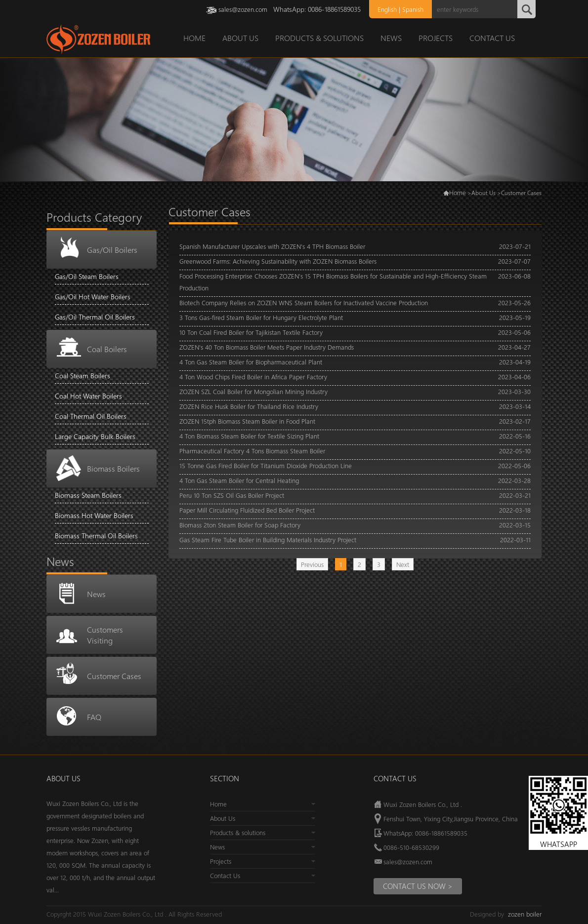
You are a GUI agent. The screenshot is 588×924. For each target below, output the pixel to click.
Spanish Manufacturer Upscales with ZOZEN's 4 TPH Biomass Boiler (272, 246)
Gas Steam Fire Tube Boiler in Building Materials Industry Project (268, 540)
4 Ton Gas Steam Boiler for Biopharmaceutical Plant (251, 362)
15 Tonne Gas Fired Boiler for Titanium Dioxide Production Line (266, 465)
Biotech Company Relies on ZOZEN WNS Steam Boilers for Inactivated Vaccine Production (304, 302)
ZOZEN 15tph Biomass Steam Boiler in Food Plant (247, 421)
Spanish (413, 9)
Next (403, 564)
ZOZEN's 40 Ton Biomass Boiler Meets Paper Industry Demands (267, 347)
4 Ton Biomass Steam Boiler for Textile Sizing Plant (249, 436)
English (387, 9)
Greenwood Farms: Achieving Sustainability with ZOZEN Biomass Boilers (278, 261)
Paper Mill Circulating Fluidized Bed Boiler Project (247, 510)
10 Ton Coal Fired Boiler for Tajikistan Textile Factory (251, 332)
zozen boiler (525, 914)
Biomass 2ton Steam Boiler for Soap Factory (240, 525)
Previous (312, 564)
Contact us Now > (418, 886)
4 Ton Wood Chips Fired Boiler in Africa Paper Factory (253, 377)
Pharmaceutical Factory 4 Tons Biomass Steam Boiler (252, 451)
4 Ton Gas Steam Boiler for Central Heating (239, 480)
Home (458, 192)
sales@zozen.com (243, 9)
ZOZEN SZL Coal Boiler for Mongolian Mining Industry (253, 391)
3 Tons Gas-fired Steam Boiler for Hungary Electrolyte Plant (261, 317)
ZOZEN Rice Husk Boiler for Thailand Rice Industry (249, 406)
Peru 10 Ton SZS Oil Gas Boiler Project (232, 495)
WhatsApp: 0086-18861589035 (425, 833)
